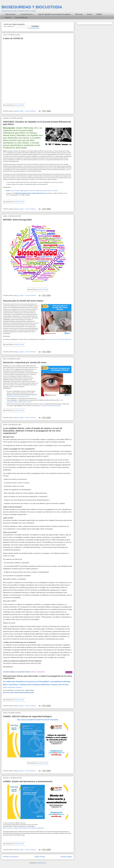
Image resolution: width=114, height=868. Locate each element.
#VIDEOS (99, 14)
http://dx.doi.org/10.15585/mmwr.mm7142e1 (19, 402)
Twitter (22, 105)
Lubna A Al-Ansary (38, 682)
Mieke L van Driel (51, 682)
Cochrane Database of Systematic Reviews (17, 672)
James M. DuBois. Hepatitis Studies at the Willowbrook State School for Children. (32, 191)
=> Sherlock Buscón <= (27, 14)
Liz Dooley (17, 682)
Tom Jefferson (8, 682)
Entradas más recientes (11, 857)
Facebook (16, 105)
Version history (30, 690)
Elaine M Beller (41, 685)
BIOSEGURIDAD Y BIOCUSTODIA (32, 7)
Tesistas (89, 14)
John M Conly (63, 685)
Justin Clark (31, 685)
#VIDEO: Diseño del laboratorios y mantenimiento (28, 781)
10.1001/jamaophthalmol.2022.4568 (50, 406)
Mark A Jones (8, 685)
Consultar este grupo (33, 28)
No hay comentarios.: (31, 111)
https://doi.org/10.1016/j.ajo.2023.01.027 (18, 396)
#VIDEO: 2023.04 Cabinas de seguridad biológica (27, 716)
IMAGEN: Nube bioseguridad (17, 220)
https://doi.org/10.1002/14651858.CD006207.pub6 (18, 693)
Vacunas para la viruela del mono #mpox (23, 301)
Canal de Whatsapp (21, 18)
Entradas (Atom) (42, 863)
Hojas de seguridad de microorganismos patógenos (55, 14)
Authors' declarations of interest (12, 687)
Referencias (79, 14)
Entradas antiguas (66, 857)
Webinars (8, 18)
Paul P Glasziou (52, 685)
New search (69, 672)
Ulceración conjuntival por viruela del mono (25, 362)
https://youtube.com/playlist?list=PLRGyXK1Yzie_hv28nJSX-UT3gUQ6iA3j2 (24, 828)
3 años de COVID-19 (13, 38)
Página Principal (10, 14)
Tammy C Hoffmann (20, 685)
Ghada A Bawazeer (64, 682)
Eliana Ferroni (26, 682)
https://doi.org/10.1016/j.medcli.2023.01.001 (59, 339)
